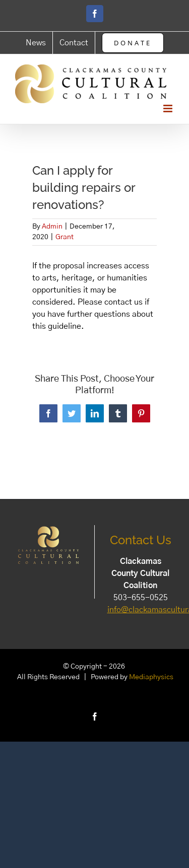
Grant (65, 237)
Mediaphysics (151, 677)
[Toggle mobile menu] (169, 109)
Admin (52, 227)
